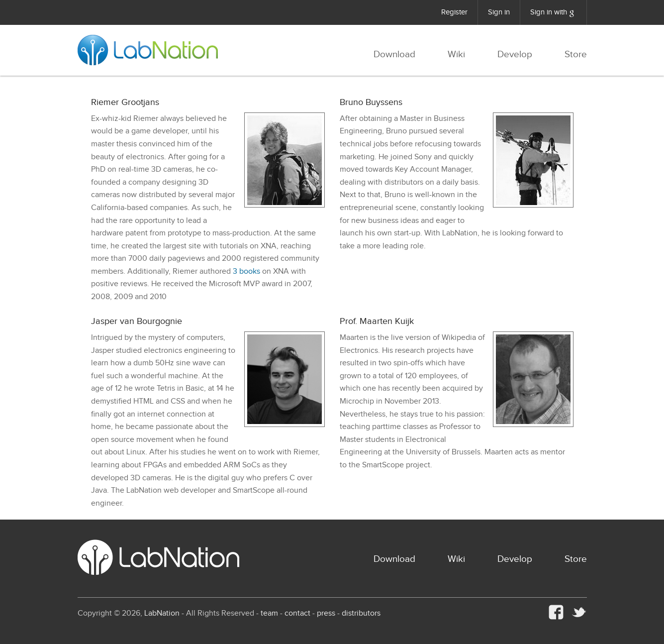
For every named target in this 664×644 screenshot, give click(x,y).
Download (394, 54)
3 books (246, 271)
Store (576, 54)
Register (454, 12)
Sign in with (553, 14)
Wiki (456, 54)
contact (297, 613)
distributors (361, 613)
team (269, 613)
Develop (515, 54)
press (326, 613)
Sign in (499, 12)
